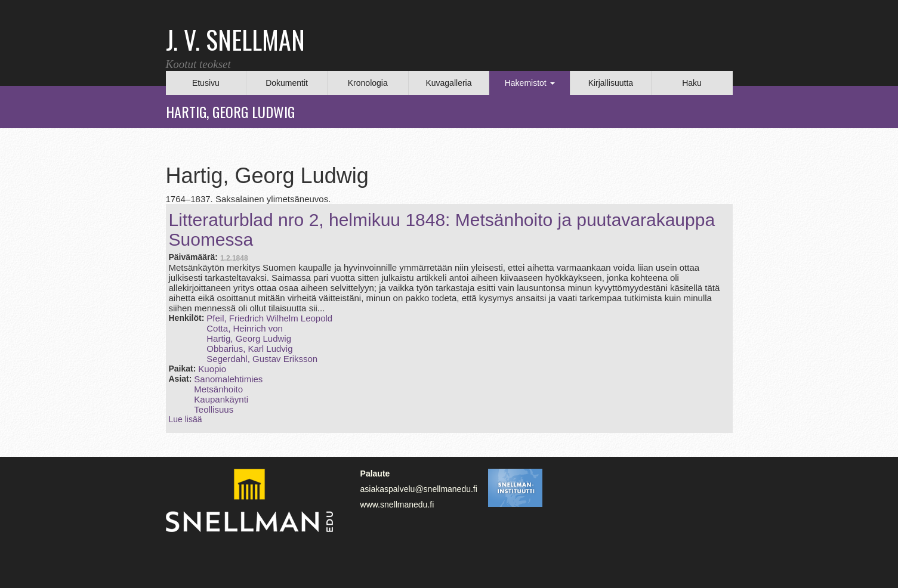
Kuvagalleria (448, 83)
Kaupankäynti (221, 399)
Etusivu (206, 83)
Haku (692, 83)
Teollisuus (214, 409)
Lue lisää (186, 419)
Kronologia (368, 83)
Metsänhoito (218, 389)
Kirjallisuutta (611, 83)
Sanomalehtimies (228, 379)
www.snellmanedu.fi (397, 505)
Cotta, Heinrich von (245, 328)
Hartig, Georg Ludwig (249, 338)
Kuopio (212, 369)
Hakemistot (530, 83)
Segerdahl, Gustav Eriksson (262, 359)
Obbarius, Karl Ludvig (249, 349)
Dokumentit (287, 83)
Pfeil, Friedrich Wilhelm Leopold (269, 318)
